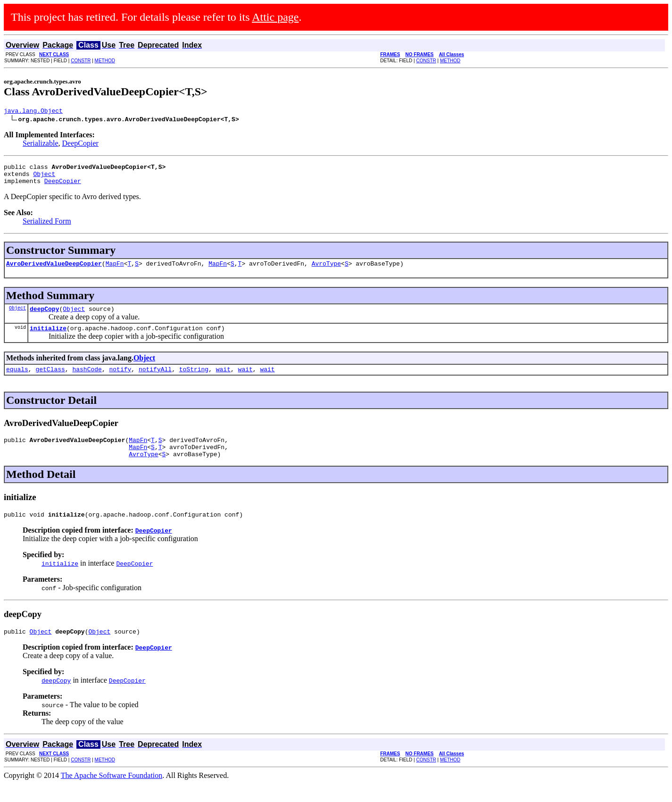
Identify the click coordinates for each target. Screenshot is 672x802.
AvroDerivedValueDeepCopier (54, 270)
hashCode (87, 380)
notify (120, 380)
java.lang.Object (33, 112)
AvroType (326, 270)
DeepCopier (80, 145)
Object (44, 178)
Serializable (41, 145)
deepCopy (44, 317)
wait (223, 380)
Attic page (275, 17)
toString (194, 380)
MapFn (115, 270)
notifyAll (155, 380)
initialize (48, 338)
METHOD (105, 61)
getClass (50, 380)
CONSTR (81, 61)
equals (17, 380)
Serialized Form (47, 227)
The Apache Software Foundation (112, 794)
